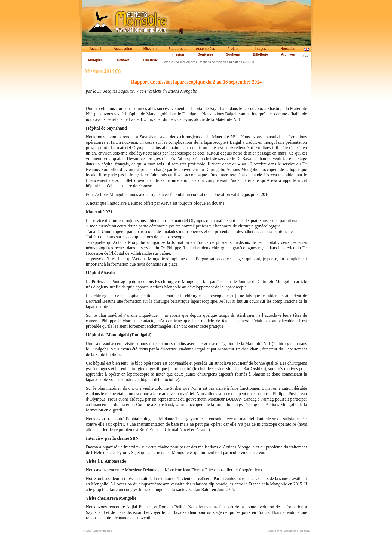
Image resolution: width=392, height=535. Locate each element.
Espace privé (275, 531)
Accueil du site (186, 62)
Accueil (95, 49)
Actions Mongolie (102, 531)
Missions (150, 49)
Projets (233, 49)
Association (123, 49)
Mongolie (95, 60)
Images (260, 49)
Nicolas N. (304, 531)
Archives (288, 54)
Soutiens (233, 54)
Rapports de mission (178, 52)
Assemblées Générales (205, 52)
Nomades (288, 49)
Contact (123, 60)
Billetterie (260, 54)
